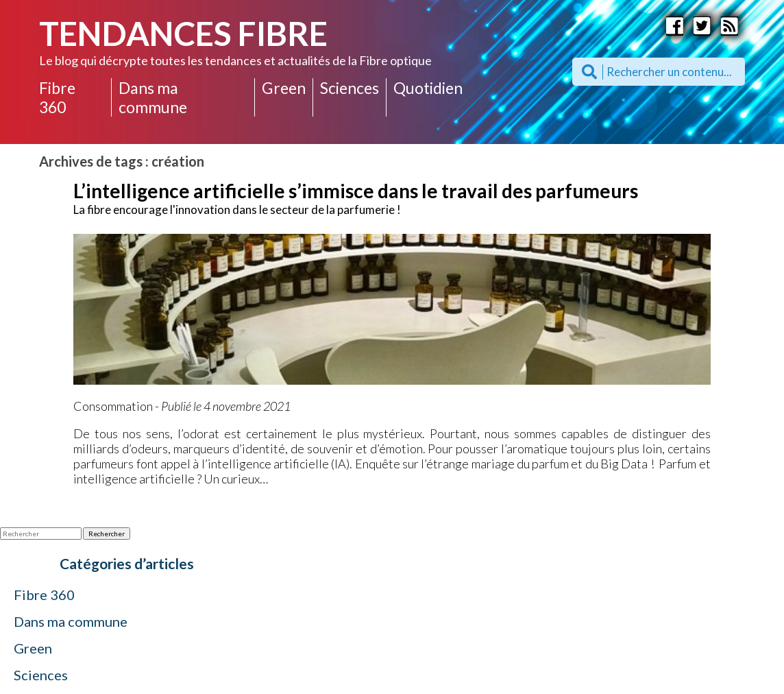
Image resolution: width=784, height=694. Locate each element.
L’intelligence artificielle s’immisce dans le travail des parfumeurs (356, 191)
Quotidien (428, 88)
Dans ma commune (153, 97)
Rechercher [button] (107, 534)
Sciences (350, 88)
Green (284, 88)
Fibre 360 (57, 97)
